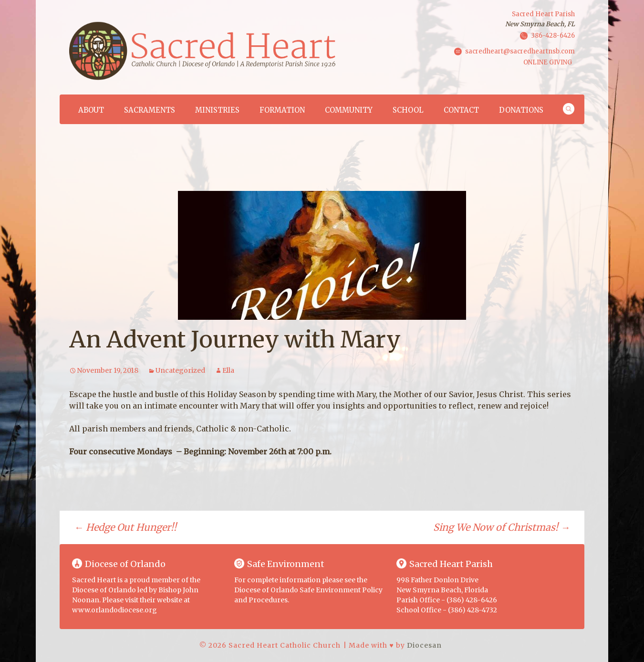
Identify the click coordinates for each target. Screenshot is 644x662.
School (408, 110)
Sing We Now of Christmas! (502, 527)
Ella (228, 370)
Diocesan (424, 645)
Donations (521, 110)
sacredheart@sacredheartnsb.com (520, 51)
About (91, 110)
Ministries (217, 110)
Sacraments (150, 110)
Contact (461, 110)
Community (349, 110)
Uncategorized (180, 370)
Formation (282, 110)
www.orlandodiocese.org (114, 610)
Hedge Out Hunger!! (125, 527)
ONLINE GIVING (548, 62)
